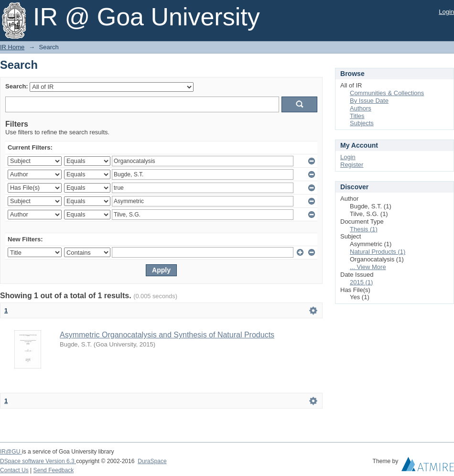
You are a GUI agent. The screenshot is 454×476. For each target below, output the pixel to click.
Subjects (362, 123)
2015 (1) (361, 282)
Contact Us (14, 470)
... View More (368, 267)
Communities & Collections (387, 93)
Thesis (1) (364, 229)
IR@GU (11, 452)
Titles (357, 116)
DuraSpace (152, 461)
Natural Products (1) (378, 252)
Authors (361, 108)
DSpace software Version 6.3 (38, 461)
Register (352, 165)
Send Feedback (54, 470)
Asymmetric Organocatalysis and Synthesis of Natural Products (167, 335)
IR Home (12, 47)
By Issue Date (369, 101)
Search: (17, 86)
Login (446, 12)
